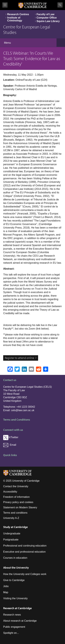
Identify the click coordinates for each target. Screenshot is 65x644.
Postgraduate (11, 540)
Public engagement (14, 627)
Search (60, 5)
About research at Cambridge (20, 621)
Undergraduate (12, 533)
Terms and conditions (15, 513)
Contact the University (16, 486)
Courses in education (15, 558)
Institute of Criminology (15, 19)
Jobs (6, 586)
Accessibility (10, 492)
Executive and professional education (24, 552)
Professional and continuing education (25, 546)
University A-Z (11, 518)
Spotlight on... (11, 633)
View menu (5, 5)
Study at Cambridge (15, 527)
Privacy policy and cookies (18, 502)
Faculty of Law (46, 14)
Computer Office (47, 18)
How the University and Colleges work (25, 574)
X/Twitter (11, 437)
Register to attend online (19, 358)
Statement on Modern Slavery (20, 507)
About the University (16, 568)
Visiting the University (15, 598)
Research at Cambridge (17, 608)
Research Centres (18, 14)
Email (10, 445)
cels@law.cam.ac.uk (23, 410)
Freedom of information (16, 497)
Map (6, 592)
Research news (12, 615)
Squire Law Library (48, 21)
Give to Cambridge (14, 580)
